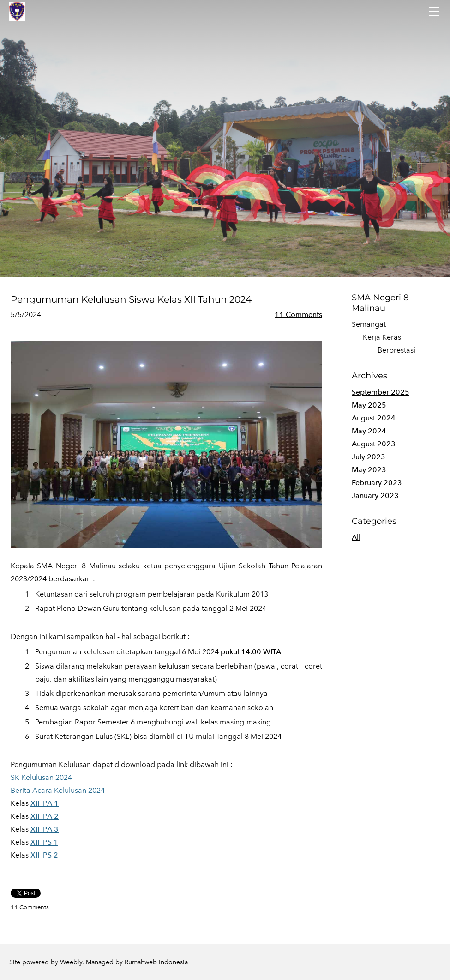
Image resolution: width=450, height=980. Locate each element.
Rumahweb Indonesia (156, 962)
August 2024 (374, 418)
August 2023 (374, 444)
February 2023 (377, 483)
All (356, 537)
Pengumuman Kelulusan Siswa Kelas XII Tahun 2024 (131, 299)
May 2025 (369, 405)
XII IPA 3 (45, 829)
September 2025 (381, 392)
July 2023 (369, 457)
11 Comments (298, 314)
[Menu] (434, 12)
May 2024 (369, 431)
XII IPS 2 (44, 855)
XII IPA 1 (45, 803)
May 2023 (369, 470)
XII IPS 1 (44, 842)
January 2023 (375, 496)
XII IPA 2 (45, 816)
